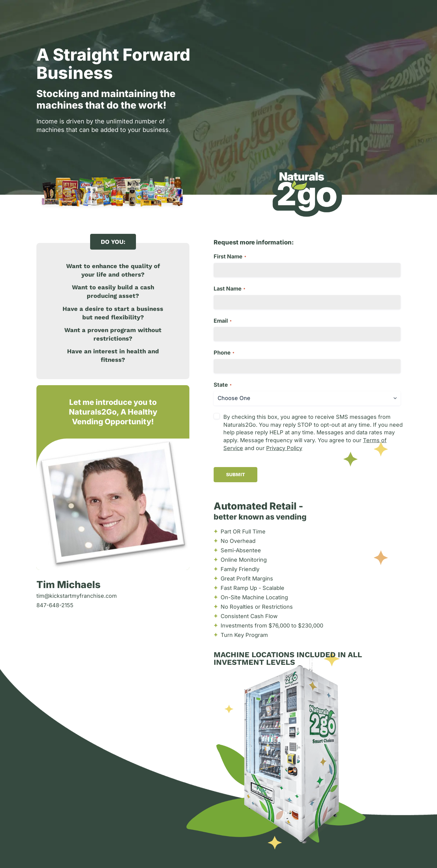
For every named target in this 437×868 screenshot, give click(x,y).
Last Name (229, 289)
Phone (224, 353)
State (223, 385)
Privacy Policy (284, 448)
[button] (113, 242)
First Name (230, 256)
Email (223, 321)
